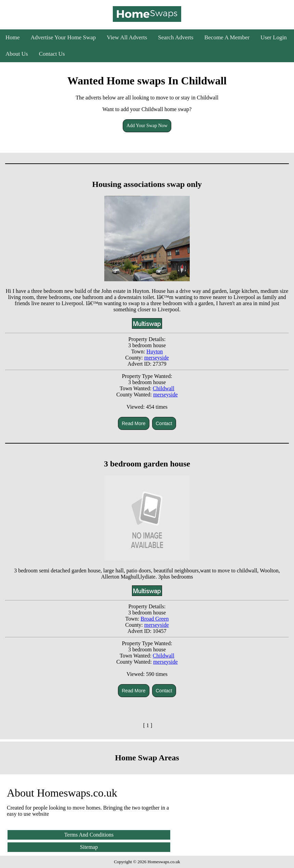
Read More (133, 423)
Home (13, 37)
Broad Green (155, 619)
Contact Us (52, 54)
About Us (17, 54)
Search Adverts (176, 37)
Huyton (155, 351)
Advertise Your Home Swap (63, 37)
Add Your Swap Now (147, 126)
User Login (274, 37)
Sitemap (89, 847)
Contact (164, 423)
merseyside (157, 358)
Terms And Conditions (89, 835)
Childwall (164, 388)
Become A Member (227, 37)
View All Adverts (127, 37)
